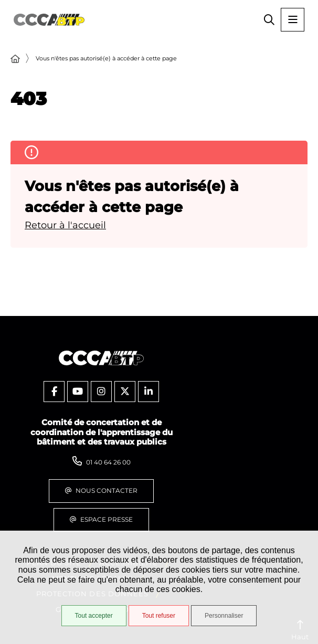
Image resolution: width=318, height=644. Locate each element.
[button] (269, 20)
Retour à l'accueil (65, 225)
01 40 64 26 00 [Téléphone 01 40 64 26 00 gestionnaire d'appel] (108, 462)
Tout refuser (159, 616)
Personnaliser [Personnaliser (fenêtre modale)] (224, 616)
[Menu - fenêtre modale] (293, 20)
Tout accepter (94, 616)
